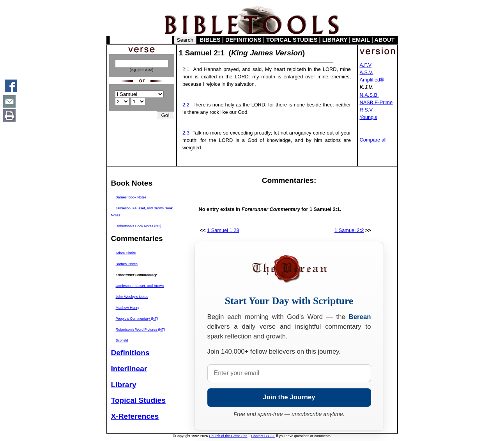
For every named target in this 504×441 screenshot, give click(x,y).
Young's (369, 117)
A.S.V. (367, 72)
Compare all (373, 140)
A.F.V (366, 65)
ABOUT (384, 40)
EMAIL (361, 40)
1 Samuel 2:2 (349, 230)
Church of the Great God (228, 436)
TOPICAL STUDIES (292, 40)
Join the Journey (289, 397)
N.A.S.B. (369, 95)
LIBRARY (335, 40)
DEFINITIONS (243, 40)
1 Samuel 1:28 (223, 230)
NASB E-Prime (376, 102)
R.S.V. (367, 110)
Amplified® (372, 80)
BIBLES (210, 40)
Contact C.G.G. (263, 436)
